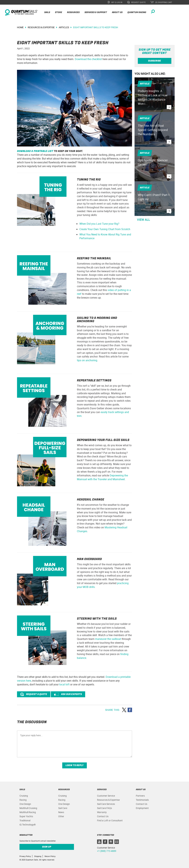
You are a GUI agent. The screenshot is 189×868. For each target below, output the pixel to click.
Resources (73, 12)
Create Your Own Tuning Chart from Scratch (105, 229)
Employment (142, 808)
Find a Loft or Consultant (110, 820)
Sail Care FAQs (104, 808)
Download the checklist (88, 59)
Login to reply (75, 765)
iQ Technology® (28, 825)
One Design (25, 804)
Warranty (102, 812)
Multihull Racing (28, 812)
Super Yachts (26, 816)
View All (144, 220)
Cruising (24, 796)
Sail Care (63, 808)
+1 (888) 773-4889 (107, 851)
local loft (64, 684)
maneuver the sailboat (108, 639)
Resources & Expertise (108, 800)
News (61, 812)
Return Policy (50, 856)
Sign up (47, 847)
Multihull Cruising (28, 808)
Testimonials (142, 800)
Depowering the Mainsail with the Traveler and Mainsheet (102, 477)
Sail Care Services (106, 804)
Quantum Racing (137, 12)
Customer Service (106, 796)
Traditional (25, 820)
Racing (23, 800)
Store (59, 12)
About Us (117, 12)
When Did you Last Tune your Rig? (99, 224)
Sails (47, 12)
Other (61, 816)
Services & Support (96, 12)
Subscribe (155, 61)
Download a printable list (35, 151)
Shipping (38, 856)
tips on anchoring (87, 360)
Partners (140, 796)
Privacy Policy (25, 856)
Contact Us (103, 816)
